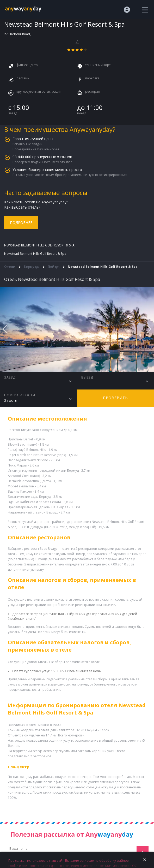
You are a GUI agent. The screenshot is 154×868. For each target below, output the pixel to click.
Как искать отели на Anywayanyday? (36, 202)
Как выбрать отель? (22, 207)
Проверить (115, 398)
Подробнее (21, 223)
